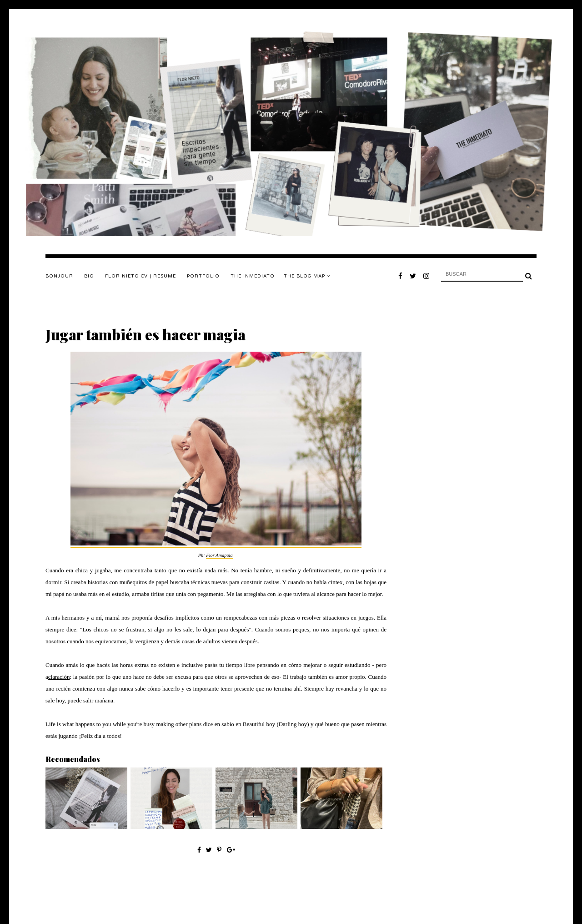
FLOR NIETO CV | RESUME (140, 276)
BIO (89, 276)
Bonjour (59, 276)
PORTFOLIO (203, 276)
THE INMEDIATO (253, 276)
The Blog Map (307, 276)
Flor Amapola (219, 555)
